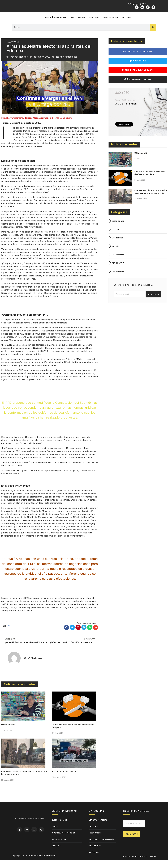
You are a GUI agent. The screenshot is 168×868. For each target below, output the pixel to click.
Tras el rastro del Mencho (64, 780)
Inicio (48, 25)
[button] (66, 636)
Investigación (78, 25)
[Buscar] (153, 35)
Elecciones (13, 50)
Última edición (8, 733)
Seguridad (94, 25)
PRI (9, 634)
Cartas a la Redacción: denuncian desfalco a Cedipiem (150, 181)
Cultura (126, 25)
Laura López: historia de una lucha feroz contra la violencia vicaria (151, 200)
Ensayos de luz (111, 25)
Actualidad (60, 25)
